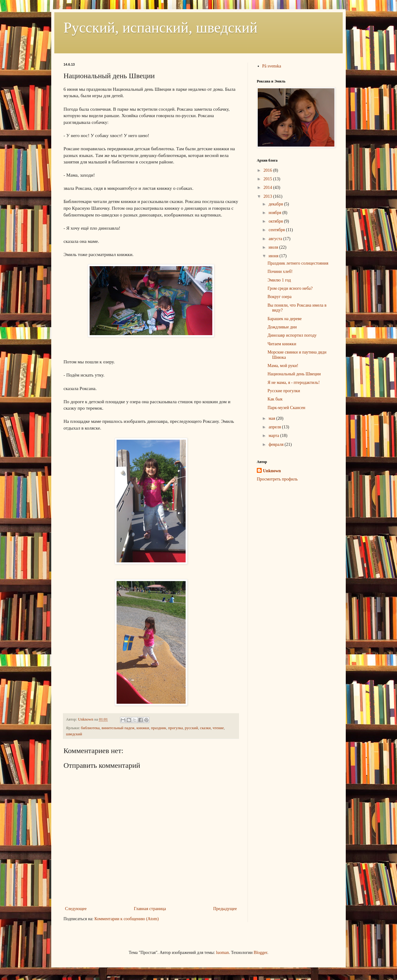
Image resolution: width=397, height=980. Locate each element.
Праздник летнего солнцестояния (298, 263)
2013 (268, 196)
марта (274, 436)
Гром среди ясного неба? (290, 288)
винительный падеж (118, 728)
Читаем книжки (282, 344)
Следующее (76, 909)
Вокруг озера (279, 297)
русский (191, 728)
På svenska (272, 66)
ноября (275, 213)
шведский (74, 734)
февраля (276, 444)
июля (274, 247)
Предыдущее (225, 909)
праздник (158, 728)
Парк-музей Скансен (286, 408)
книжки (143, 728)
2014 (268, 188)
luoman (222, 953)
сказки (205, 728)
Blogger (260, 953)
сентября (277, 230)
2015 (268, 179)
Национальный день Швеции (294, 374)
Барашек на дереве (285, 319)
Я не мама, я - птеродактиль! (294, 383)
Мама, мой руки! (283, 366)
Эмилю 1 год (279, 280)
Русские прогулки (284, 391)
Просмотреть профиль (277, 479)
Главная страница (150, 909)
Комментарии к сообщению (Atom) (127, 919)
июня (274, 256)
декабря (276, 204)
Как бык (275, 399)
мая (272, 418)
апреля (275, 427)
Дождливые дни (282, 327)
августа (276, 239)
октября (276, 221)
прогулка (175, 728)
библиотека (90, 728)
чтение (218, 728)
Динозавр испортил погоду (292, 335)
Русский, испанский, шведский (160, 27)
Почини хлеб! (280, 272)
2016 (268, 170)
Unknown (272, 471)
